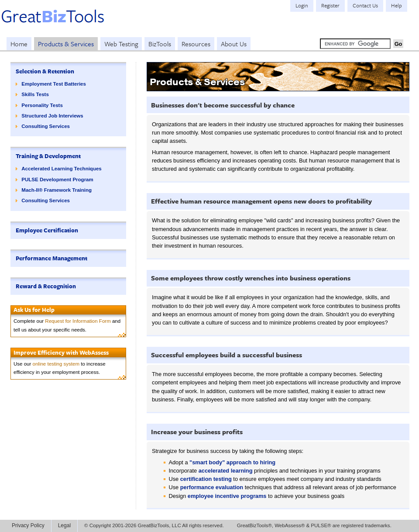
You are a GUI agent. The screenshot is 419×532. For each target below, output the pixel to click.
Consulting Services (46, 126)
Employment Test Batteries (54, 84)
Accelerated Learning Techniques (61, 169)
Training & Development (48, 156)
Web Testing (121, 44)
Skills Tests (35, 94)
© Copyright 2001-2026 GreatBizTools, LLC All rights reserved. (154, 525)
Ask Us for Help (34, 310)
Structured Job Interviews (52, 116)
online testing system (56, 364)
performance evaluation (212, 487)
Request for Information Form (78, 321)
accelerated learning (226, 471)
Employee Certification (47, 230)
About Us (234, 44)
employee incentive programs (227, 496)
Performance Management (52, 258)
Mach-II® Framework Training (57, 190)
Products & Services (66, 44)
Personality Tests (42, 105)
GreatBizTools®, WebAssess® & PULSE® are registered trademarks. (314, 525)
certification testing (206, 479)
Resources (196, 44)
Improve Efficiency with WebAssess (61, 352)
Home (19, 44)
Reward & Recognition (46, 286)
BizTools (160, 44)
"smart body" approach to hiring (232, 462)
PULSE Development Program (57, 180)
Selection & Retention (45, 71)
